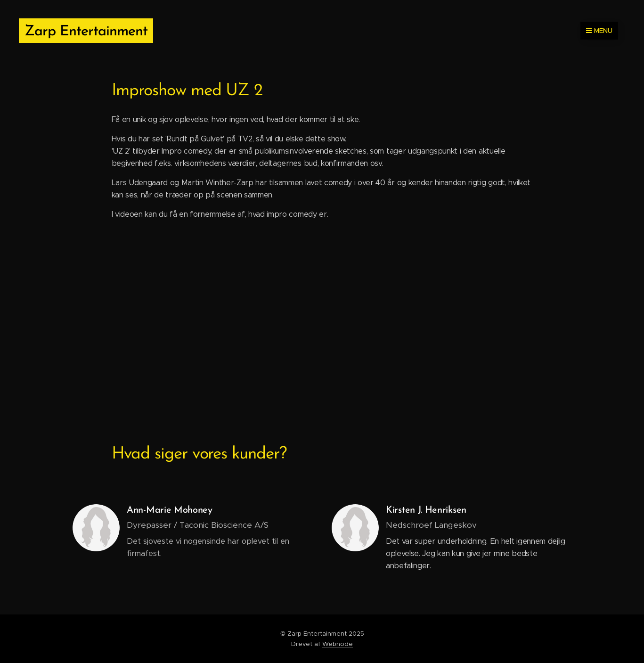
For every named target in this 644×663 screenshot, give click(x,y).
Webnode (338, 644)
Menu (599, 31)
